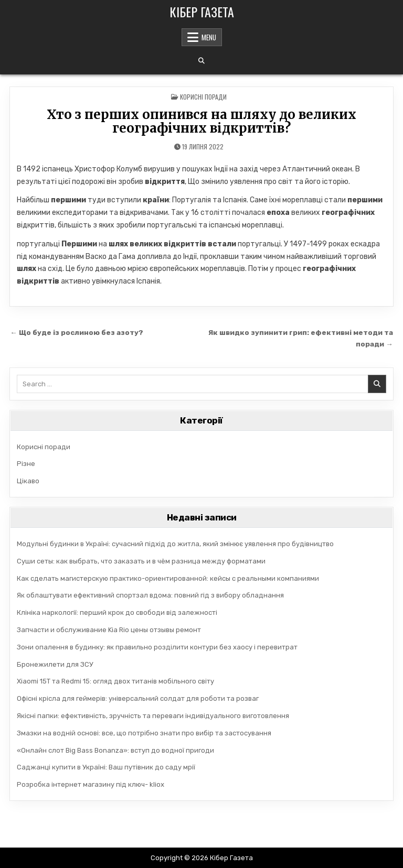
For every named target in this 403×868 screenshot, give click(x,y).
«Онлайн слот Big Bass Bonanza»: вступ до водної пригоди (115, 750)
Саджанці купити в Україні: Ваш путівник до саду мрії (106, 767)
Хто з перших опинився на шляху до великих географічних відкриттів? (201, 121)
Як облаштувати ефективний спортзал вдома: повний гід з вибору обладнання (150, 595)
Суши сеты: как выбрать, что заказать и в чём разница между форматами (141, 561)
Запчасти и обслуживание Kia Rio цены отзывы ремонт (109, 630)
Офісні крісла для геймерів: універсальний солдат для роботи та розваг (138, 698)
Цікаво (28, 481)
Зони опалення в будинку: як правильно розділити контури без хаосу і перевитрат (157, 647)
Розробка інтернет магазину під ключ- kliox (91, 784)
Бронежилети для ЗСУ (55, 664)
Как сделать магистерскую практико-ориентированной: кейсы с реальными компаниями (168, 578)
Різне (26, 464)
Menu (209, 37)
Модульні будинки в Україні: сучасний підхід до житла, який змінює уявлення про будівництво (175, 544)
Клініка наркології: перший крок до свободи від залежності (117, 612)
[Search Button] (201, 61)
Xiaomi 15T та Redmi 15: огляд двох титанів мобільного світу (115, 681)
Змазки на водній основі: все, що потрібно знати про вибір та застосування (144, 733)
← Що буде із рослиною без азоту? (77, 332)
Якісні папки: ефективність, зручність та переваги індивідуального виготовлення (153, 716)
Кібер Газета (202, 12)
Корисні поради (203, 97)
